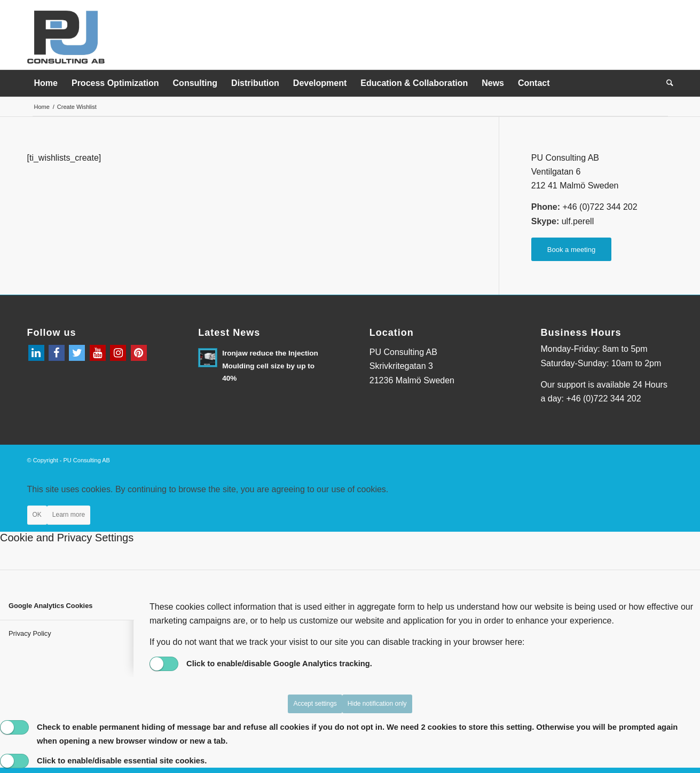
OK (37, 515)
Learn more (69, 515)
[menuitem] (46, 83)
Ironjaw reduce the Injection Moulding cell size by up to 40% (270, 365)
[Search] (666, 83)
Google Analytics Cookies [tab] (50, 606)
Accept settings (315, 704)
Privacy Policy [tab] (30, 633)
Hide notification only (377, 704)
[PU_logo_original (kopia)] (67, 37)
